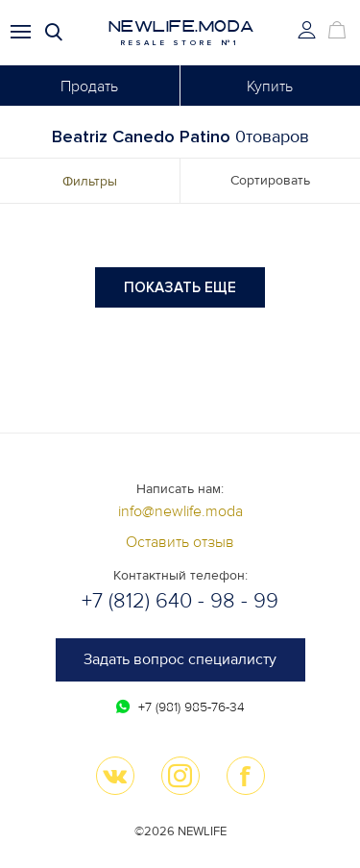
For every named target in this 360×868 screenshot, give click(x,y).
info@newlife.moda (180, 511)
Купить (270, 87)
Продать (89, 87)
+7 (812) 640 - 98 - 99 (180, 601)
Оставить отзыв (180, 542)
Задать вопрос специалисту (180, 659)
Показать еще (180, 287)
